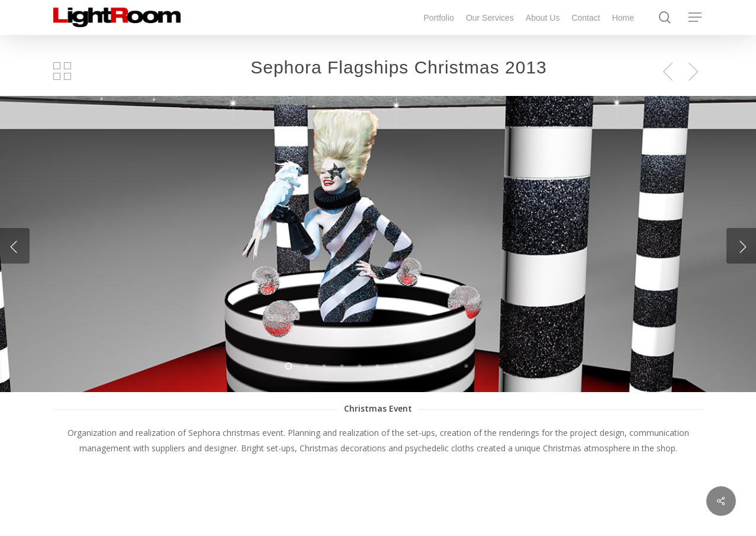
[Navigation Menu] (696, 17)
